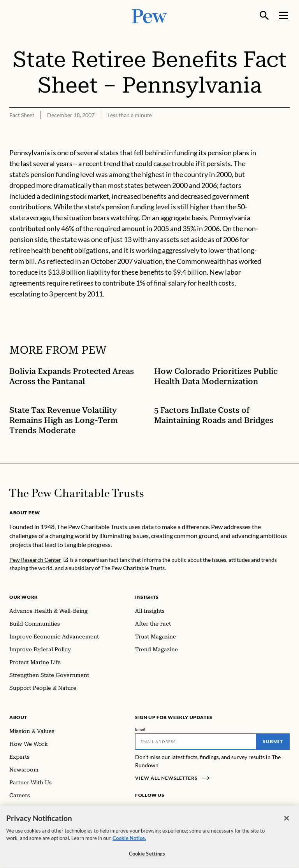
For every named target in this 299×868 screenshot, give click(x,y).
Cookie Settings (147, 857)
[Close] (287, 822)
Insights (147, 597)
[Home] (77, 493)
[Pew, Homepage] (149, 15)
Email (140, 729)
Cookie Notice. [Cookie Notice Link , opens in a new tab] (129, 842)
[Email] (196, 742)
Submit (273, 741)
